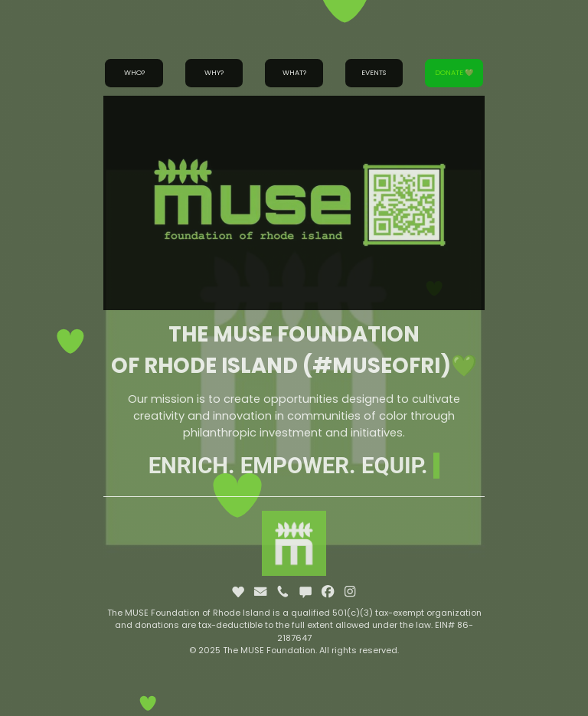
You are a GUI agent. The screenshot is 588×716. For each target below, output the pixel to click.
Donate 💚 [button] (454, 72)
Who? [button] (134, 72)
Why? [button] (214, 72)
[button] (238, 591)
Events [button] (374, 72)
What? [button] (294, 72)
